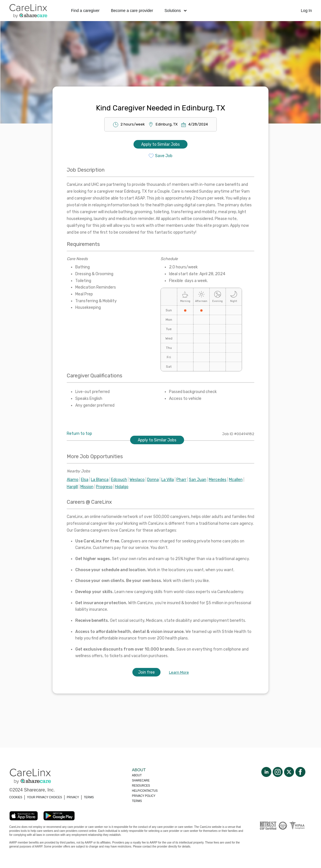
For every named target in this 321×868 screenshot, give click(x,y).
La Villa (168, 480)
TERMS (89, 797)
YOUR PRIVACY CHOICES (44, 797)
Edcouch (119, 480)
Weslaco (137, 480)
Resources (141, 786)
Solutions (176, 11)
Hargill (72, 487)
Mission (87, 487)
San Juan (198, 480)
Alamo (73, 480)
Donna (153, 480)
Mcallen (236, 480)
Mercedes (218, 480)
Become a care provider (132, 11)
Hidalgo (122, 487)
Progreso (104, 487)
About (137, 775)
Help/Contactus (145, 791)
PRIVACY (73, 797)
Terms (137, 801)
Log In (306, 11)
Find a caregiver (85, 11)
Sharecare (141, 780)
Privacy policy (144, 796)
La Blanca (100, 480)
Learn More (179, 672)
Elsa (85, 480)
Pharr (181, 480)
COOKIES (16, 797)
